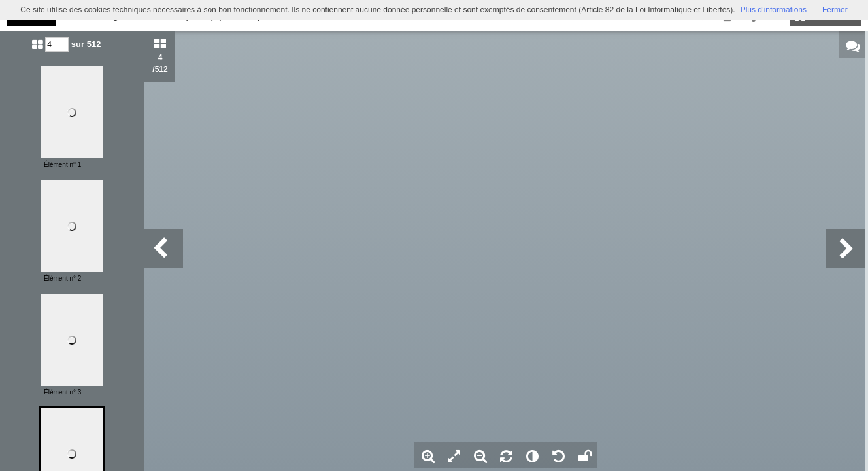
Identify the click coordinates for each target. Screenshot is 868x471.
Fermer (835, 10)
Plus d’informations (774, 10)
